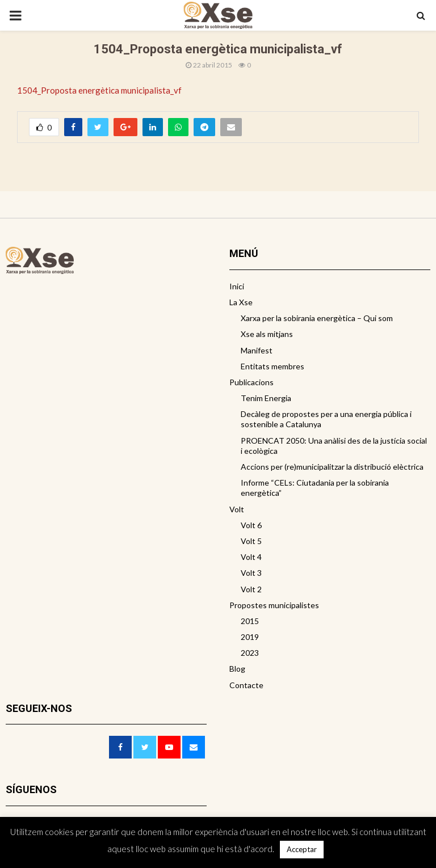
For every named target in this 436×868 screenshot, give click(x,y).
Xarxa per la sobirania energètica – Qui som (317, 318)
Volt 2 (251, 589)
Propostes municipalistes (274, 605)
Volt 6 (251, 525)
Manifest (257, 350)
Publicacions (251, 382)
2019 (250, 637)
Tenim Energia (266, 398)
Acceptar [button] (302, 849)
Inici (237, 286)
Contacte (246, 685)
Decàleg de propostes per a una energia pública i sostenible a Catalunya (326, 419)
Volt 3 (251, 573)
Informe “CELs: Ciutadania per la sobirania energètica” (315, 488)
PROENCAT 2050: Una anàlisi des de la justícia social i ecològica (334, 446)
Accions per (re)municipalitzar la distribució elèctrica (332, 467)
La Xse (241, 302)
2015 (250, 621)
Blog (237, 669)
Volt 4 (251, 557)
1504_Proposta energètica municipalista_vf (99, 90)
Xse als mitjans (267, 334)
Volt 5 (251, 541)
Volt (237, 509)
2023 (250, 653)
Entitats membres (272, 366)
